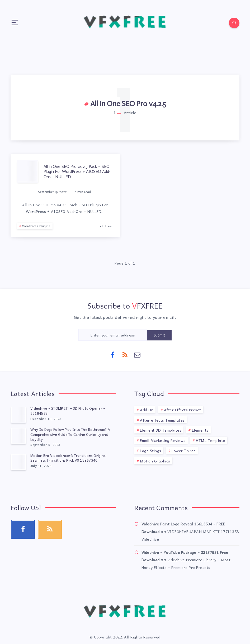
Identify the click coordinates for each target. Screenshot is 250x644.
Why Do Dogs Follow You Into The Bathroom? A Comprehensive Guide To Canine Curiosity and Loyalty (70, 434)
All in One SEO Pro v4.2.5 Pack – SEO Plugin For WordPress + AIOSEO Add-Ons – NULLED (77, 171)
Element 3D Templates (161, 430)
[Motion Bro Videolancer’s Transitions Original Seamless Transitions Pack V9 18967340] (18, 462)
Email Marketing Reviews (163, 440)
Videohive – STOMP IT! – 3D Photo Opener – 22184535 (68, 411)
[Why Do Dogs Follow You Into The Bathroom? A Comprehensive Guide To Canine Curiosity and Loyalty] (18, 436)
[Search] (234, 23)
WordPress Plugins (36, 226)
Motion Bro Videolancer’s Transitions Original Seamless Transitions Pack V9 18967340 (68, 458)
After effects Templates (162, 420)
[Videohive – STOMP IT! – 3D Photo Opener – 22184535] (18, 415)
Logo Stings (151, 451)
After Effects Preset (183, 410)
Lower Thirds (184, 451)
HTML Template (211, 440)
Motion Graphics (155, 461)
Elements (200, 430)
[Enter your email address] (113, 335)
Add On (147, 410)
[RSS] (125, 354)
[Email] (137, 354)
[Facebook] (113, 354)
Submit (159, 335)
